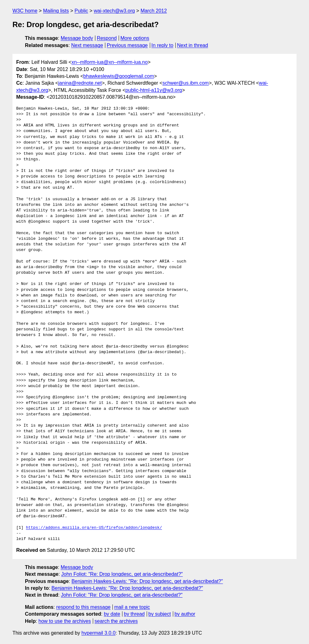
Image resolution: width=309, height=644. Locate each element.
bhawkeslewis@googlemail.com (119, 76)
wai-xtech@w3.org (114, 11)
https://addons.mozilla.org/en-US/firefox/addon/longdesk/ (94, 528)
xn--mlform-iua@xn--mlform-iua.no (109, 62)
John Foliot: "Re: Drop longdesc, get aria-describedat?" (122, 574)
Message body (77, 38)
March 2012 (154, 11)
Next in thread (193, 45)
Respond (107, 38)
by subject (159, 614)
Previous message (127, 45)
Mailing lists (56, 11)
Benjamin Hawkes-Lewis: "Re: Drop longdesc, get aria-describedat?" (147, 581)
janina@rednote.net (80, 83)
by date (112, 614)
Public (81, 11)
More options (135, 38)
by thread (134, 614)
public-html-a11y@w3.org (154, 90)
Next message (87, 45)
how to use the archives (65, 621)
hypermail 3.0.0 (98, 633)
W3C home (25, 11)
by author (185, 614)
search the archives (116, 621)
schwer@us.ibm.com (185, 83)
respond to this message (83, 607)
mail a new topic (132, 607)
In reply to (162, 45)
